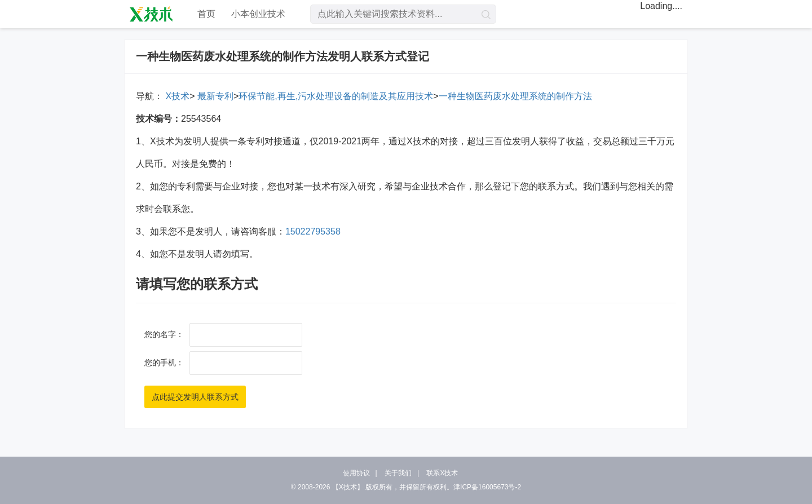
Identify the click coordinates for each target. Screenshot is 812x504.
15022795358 (313, 231)
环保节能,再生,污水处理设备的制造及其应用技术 (336, 96)
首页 (206, 14)
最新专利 (214, 96)
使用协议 (356, 473)
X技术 (176, 96)
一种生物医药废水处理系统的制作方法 (515, 96)
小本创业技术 (258, 14)
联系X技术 (442, 473)
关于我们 (398, 473)
